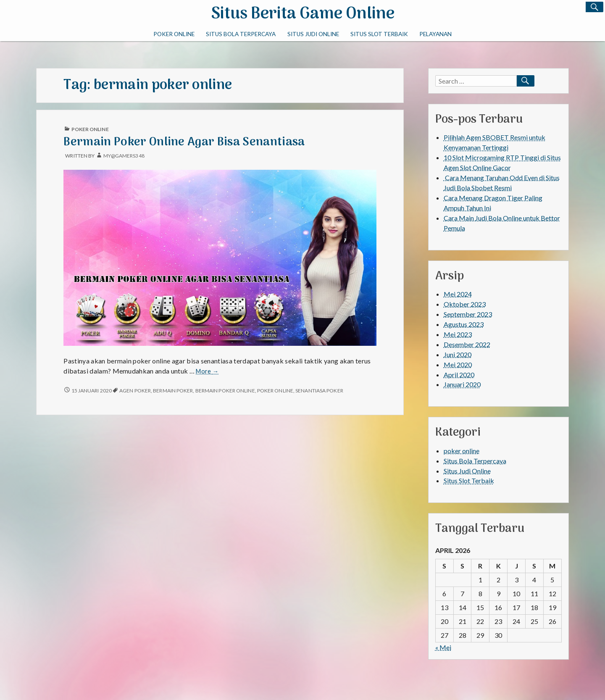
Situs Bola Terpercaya (241, 34)
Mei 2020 (458, 364)
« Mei (443, 647)
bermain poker (173, 391)
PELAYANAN (435, 34)
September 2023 (468, 314)
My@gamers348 (124, 156)
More (207, 371)
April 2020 (459, 375)
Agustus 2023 (464, 324)
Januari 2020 (462, 384)
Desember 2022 (467, 344)
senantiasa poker (319, 391)
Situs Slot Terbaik (379, 34)
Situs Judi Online (313, 34)
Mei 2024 (458, 294)
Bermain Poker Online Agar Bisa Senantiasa (184, 142)
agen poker (135, 391)
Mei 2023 (458, 334)
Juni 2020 (458, 354)
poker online (174, 34)
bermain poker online (225, 391)
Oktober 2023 (465, 304)
